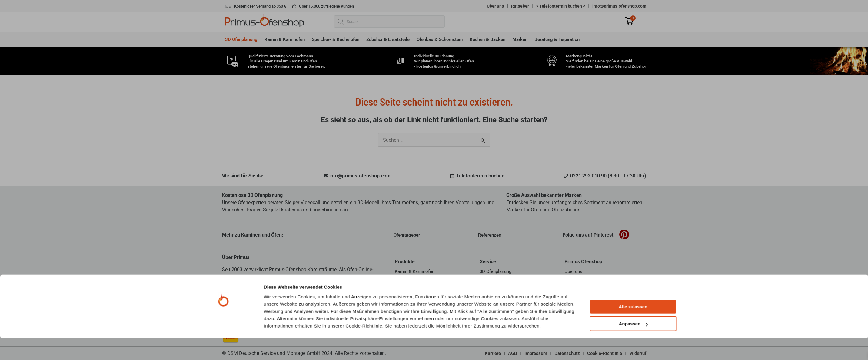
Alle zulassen (633, 328)
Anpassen (633, 345)
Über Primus (236, 257)
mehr (349, 284)
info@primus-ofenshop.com (619, 6)
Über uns (495, 6)
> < (561, 6)
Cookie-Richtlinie (364, 347)
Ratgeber (520, 6)
